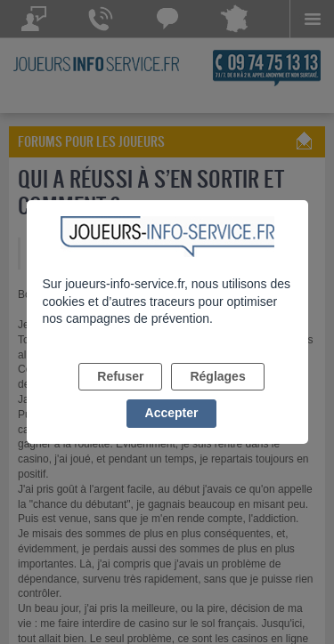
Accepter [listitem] (172, 413)
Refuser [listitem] (120, 376)
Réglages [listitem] (217, 376)
